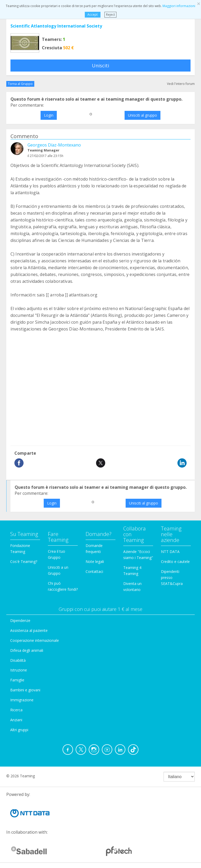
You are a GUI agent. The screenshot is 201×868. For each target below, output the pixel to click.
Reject (110, 15)
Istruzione (19, 670)
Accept (93, 15)
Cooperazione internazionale (35, 640)
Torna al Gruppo (20, 84)
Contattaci (94, 571)
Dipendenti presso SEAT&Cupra (172, 577)
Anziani (16, 720)
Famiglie (17, 680)
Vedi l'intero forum (181, 84)
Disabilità (18, 660)
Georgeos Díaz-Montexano (54, 145)
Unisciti (100, 66)
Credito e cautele (175, 562)
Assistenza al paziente (29, 630)
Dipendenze (20, 620)
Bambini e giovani (25, 690)
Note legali (95, 562)
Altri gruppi (19, 730)
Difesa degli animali (27, 650)
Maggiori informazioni (179, 6)
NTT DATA (170, 552)
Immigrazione (22, 700)
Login (49, 115)
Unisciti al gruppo (143, 115)
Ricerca (16, 710)
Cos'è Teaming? (24, 562)
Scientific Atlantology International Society (56, 26)
